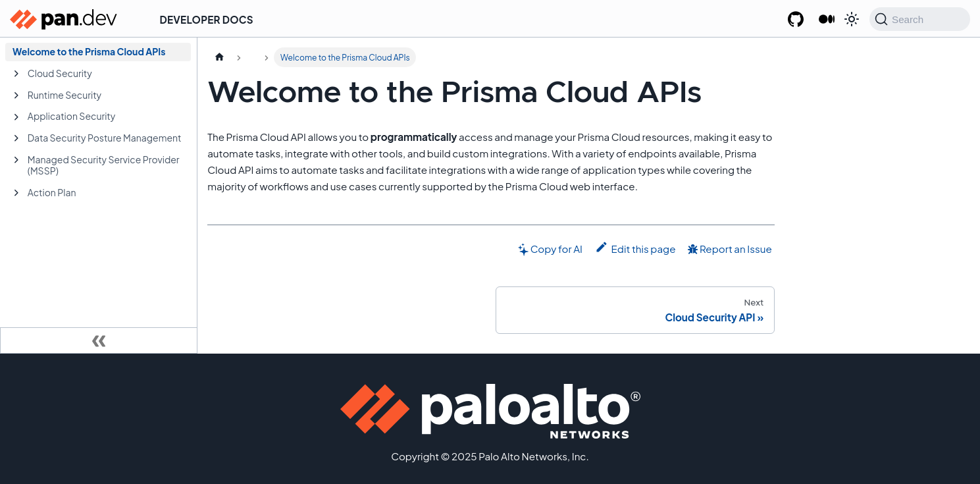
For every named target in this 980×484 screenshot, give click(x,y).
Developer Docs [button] (207, 19)
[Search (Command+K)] (920, 19)
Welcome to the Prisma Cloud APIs (89, 51)
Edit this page (635, 248)
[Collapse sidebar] (99, 340)
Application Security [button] (72, 116)
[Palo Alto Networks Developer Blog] (826, 20)
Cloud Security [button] (60, 73)
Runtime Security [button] (64, 95)
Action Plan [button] (52, 192)
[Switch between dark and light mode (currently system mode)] (852, 19)
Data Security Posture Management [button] (105, 138)
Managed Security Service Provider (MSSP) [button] (104, 165)
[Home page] (219, 57)
